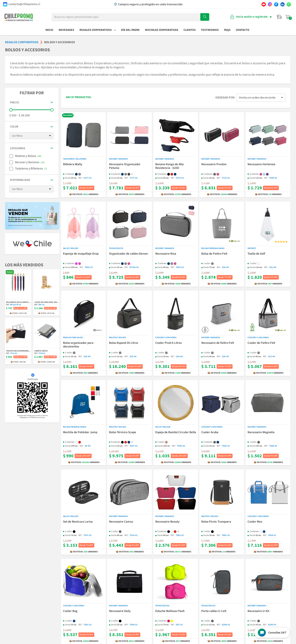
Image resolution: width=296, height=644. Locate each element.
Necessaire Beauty (167, 522)
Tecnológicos (116, 248)
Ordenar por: (225, 98)
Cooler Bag (70, 611)
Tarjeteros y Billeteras (75, 159)
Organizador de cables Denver (129, 254)
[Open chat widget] (272, 633)
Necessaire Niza (166, 254)
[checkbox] (11, 156)
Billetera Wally (73, 164)
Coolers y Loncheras (166, 338)
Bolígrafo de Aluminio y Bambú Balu (24, 302)
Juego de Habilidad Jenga (47, 302)
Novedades (66, 30)
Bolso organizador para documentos (78, 345)
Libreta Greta (41, 351)
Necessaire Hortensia (261, 164)
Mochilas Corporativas (162, 30)
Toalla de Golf (256, 254)
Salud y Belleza (71, 248)
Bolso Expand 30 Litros (124, 343)
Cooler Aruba (210, 433)
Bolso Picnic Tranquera (216, 522)
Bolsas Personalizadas (213, 248)
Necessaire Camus (121, 522)
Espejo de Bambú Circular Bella (176, 433)
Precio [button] (14, 103)
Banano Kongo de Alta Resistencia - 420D (169, 166)
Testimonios (210, 30)
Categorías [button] (18, 148)
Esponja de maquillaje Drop (81, 254)
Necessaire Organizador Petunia (125, 166)
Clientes (190, 30)
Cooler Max (255, 522)
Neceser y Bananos (118, 159)
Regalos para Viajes (73, 338)
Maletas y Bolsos (117, 338)
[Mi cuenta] (251, 17)
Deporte (252, 248)
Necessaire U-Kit (258, 611)
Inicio (49, 30)
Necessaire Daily (120, 611)
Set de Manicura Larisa (78, 522)
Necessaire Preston (214, 164)
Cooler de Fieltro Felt (261, 343)
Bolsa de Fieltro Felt (214, 254)
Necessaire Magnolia (261, 433)
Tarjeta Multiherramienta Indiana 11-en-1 (27, 351)
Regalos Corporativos (98, 30)
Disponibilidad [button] (20, 180)
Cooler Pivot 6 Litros (168, 343)
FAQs (227, 30)
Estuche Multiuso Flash (170, 611)
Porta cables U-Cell (214, 611)
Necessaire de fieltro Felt (218, 343)
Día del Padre (130, 30)
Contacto (243, 30)
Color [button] (14, 127)
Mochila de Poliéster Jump (80, 433)
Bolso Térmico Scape (123, 433)
